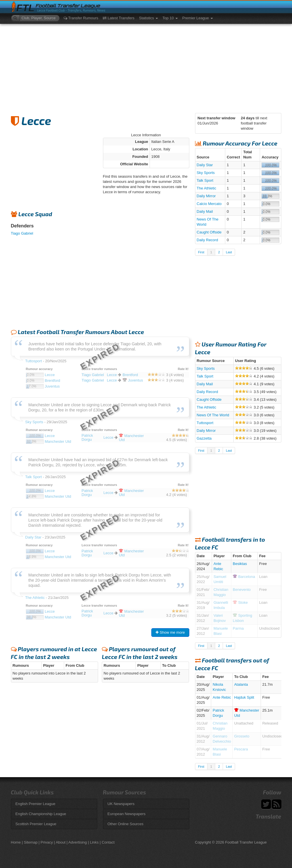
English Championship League (41, 814)
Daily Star (205, 165)
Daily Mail (205, 211)
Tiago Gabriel (22, 233)
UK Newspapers (121, 804)
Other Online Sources (126, 824)
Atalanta (241, 684)
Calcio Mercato (209, 204)
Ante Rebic (222, 697)
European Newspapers (127, 814)
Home (16, 842)
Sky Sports (206, 173)
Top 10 (170, 18)
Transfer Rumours (81, 18)
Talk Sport (205, 180)
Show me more (170, 632)
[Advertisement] (146, 67)
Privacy (47, 842)
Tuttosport (205, 423)
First (201, 252)
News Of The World (213, 415)
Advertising (78, 842)
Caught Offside (209, 232)
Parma (238, 628)
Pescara (241, 749)
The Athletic (207, 188)
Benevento (242, 590)
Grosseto (242, 736)
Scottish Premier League (36, 824)
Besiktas (240, 564)
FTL (25, 8)
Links (94, 842)
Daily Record (207, 240)
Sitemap (31, 842)
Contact (108, 842)
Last (229, 252)
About (61, 842)
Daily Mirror (206, 196)
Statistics (148, 18)
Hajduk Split (244, 697)
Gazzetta (204, 438)
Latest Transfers (119, 18)
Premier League (198, 18)
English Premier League (36, 804)
